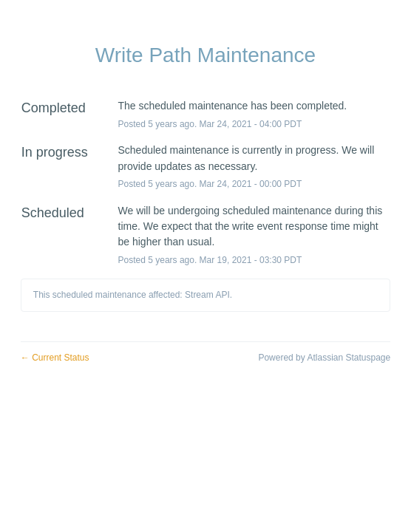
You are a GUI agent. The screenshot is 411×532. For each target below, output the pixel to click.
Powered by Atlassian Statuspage (324, 358)
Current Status (55, 358)
